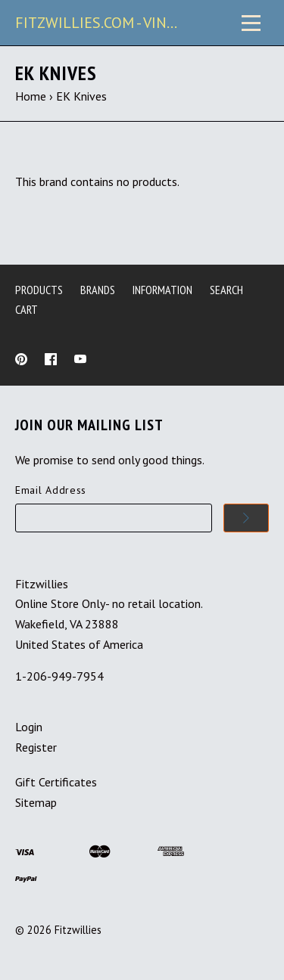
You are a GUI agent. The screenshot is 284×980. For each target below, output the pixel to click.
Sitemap (36, 802)
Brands (98, 290)
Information (162, 290)
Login (29, 727)
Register (36, 747)
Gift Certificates (56, 782)
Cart (27, 309)
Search (226, 290)
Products (39, 290)
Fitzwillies (78, 930)
